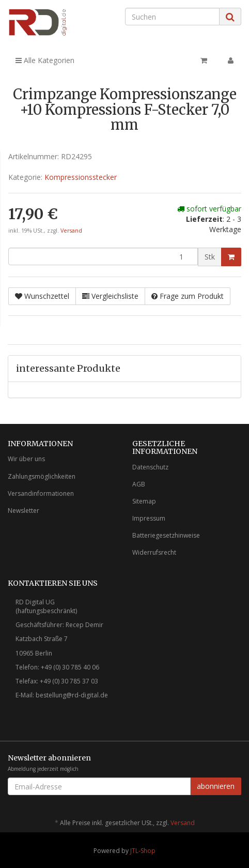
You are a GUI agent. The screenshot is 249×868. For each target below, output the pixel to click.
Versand (71, 231)
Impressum (149, 518)
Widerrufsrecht (154, 552)
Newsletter (24, 511)
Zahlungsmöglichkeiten (42, 476)
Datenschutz (150, 467)
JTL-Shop (143, 851)
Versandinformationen (41, 493)
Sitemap (144, 501)
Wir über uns (26, 459)
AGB (139, 484)
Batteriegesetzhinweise (166, 535)
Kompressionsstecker (81, 177)
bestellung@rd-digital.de (72, 695)
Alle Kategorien (45, 60)
